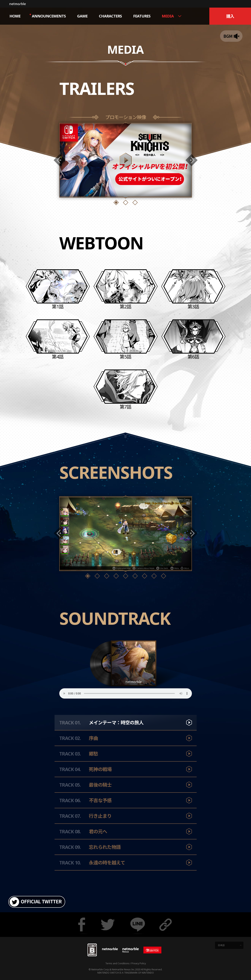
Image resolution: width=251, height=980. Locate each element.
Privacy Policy (139, 963)
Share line (138, 925)
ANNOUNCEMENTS (48, 16)
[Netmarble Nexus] (131, 950)
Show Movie (126, 160)
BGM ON (231, 36)
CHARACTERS (110, 16)
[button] (116, 202)
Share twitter (108, 925)
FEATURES (142, 16)
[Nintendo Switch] (152, 950)
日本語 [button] (221, 945)
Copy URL (167, 925)
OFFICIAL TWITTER (37, 902)
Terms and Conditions (117, 963)
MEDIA (168, 16)
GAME (82, 16)
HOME (15, 16)
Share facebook (82, 925)
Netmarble (18, 4)
